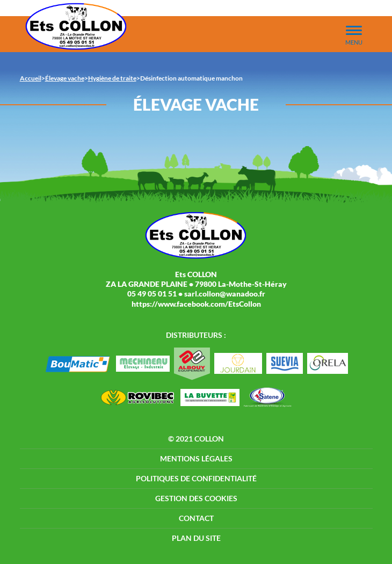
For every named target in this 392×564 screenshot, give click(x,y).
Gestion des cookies (196, 498)
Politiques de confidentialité (196, 478)
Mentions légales (196, 458)
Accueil (31, 78)
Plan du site (196, 538)
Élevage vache (65, 78)
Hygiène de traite (112, 78)
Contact (196, 518)
